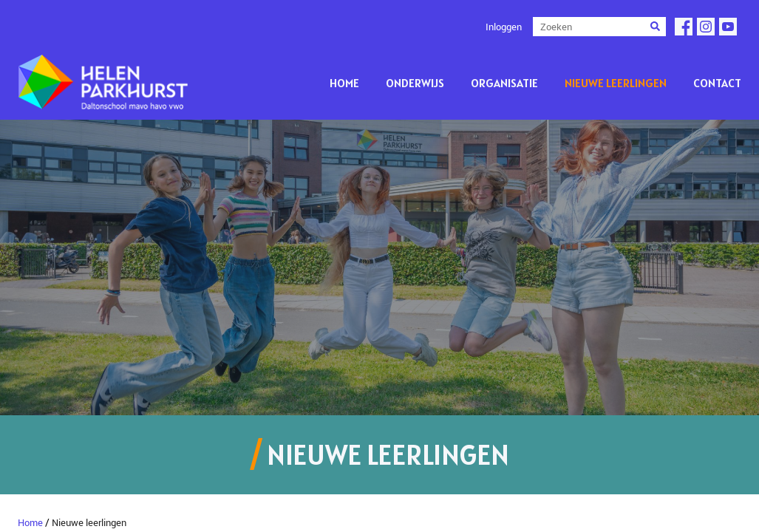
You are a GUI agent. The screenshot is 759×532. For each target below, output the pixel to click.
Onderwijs (415, 83)
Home (344, 83)
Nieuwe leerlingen (616, 83)
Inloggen (504, 27)
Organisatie (504, 83)
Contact (717, 83)
